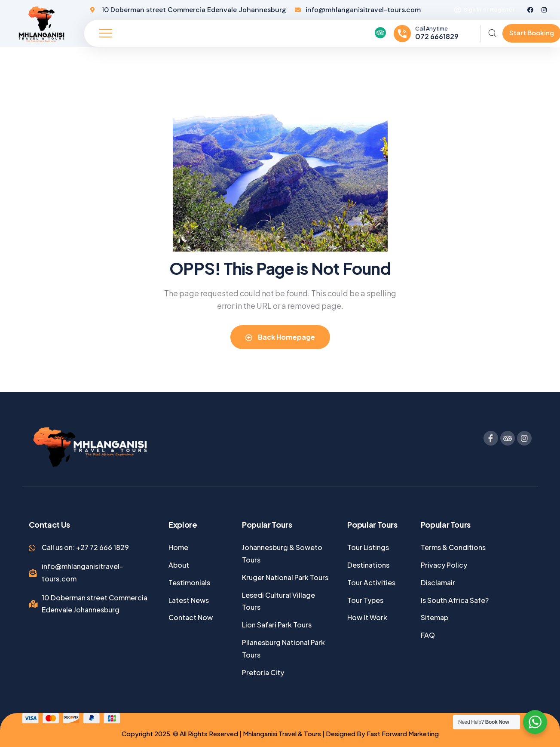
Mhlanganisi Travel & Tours (281, 733)
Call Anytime (431, 28)
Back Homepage (280, 337)
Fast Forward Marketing (403, 733)
